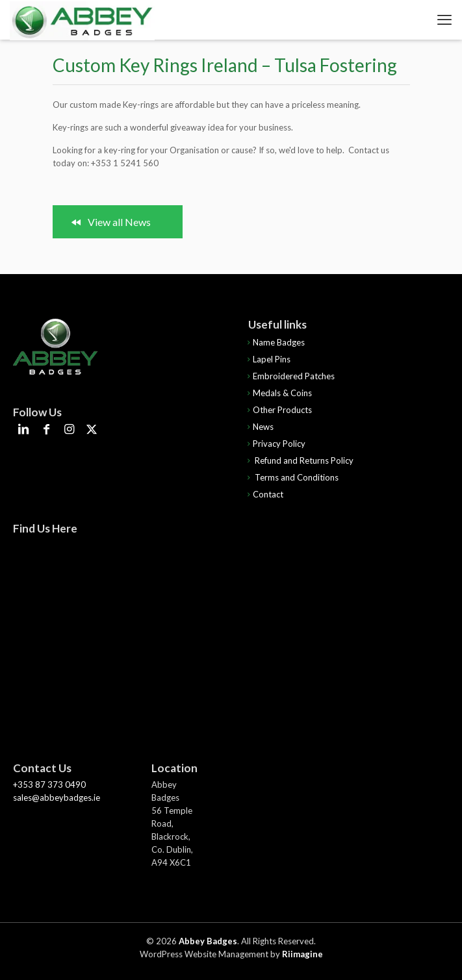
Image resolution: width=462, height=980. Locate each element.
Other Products (278, 410)
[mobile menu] (444, 19)
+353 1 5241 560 (125, 163)
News (259, 427)
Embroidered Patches (289, 376)
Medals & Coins (278, 393)
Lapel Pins (267, 359)
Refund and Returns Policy (299, 460)
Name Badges (275, 342)
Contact (264, 494)
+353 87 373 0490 (49, 785)
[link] (55, 347)
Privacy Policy (275, 444)
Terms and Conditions (291, 477)
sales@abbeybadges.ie (57, 798)
